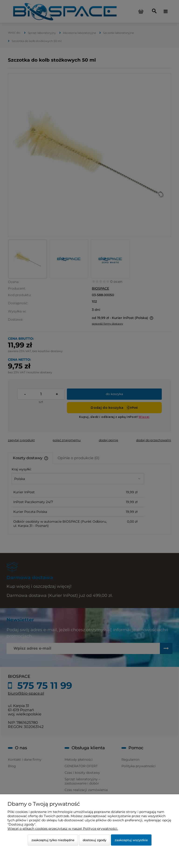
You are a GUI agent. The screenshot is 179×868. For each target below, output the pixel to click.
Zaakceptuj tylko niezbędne (53, 840)
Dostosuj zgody (95, 840)
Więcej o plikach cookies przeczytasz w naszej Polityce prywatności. (63, 829)
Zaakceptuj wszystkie (131, 840)
